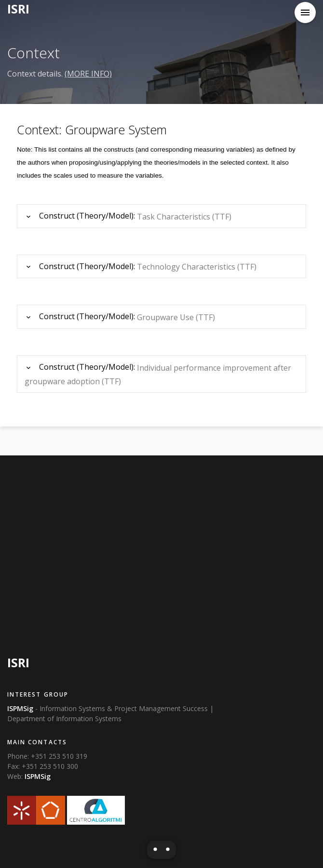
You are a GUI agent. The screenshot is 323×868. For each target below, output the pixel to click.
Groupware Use (165, 317)
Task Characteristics (174, 217)
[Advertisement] (161, 552)
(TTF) (222, 217)
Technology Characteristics (186, 267)
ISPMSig (38, 776)
